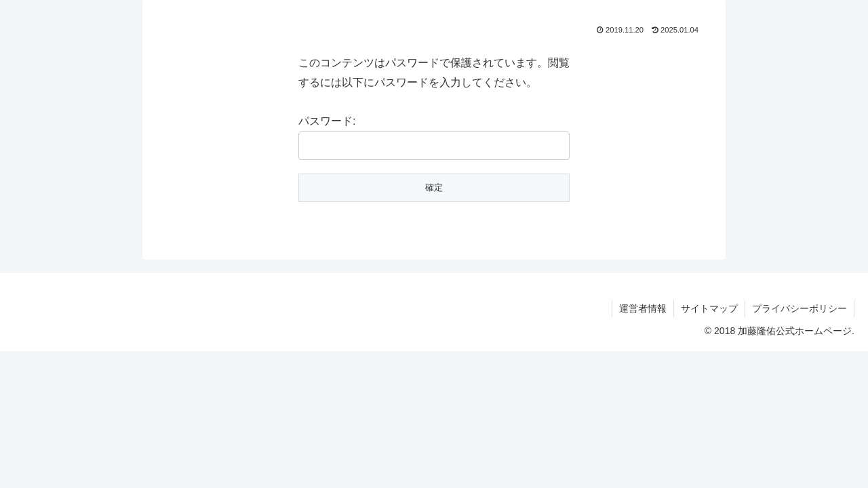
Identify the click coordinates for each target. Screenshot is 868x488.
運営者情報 (643, 308)
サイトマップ (709, 308)
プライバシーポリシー (800, 308)
